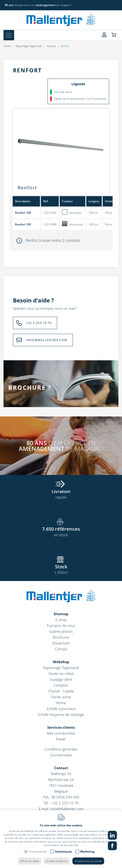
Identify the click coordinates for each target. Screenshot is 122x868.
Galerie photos (61, 631)
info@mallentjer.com (67, 809)
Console (51, 46)
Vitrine (61, 703)
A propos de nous (61, 625)
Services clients (61, 727)
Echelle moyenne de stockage (61, 714)
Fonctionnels (38, 851)
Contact (61, 649)
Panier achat (61, 697)
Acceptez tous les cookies (88, 861)
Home (7, 46)
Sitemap (61, 614)
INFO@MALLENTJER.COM (47, 340)
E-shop (61, 620)
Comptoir (61, 685)
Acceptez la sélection (57, 861)
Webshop (61, 662)
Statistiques (63, 851)
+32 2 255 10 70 (39, 323)
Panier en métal (61, 673)
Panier (61, 739)
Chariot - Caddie (61, 691)
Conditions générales (61, 749)
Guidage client (61, 679)
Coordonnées (61, 755)
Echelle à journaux (61, 709)
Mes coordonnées (61, 733)
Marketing (87, 851)
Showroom (61, 643)
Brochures (61, 637)
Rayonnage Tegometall (29, 46)
